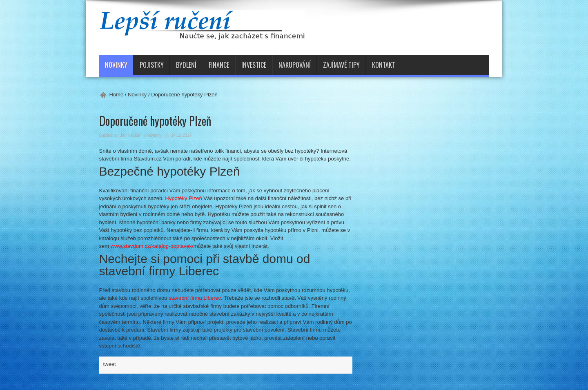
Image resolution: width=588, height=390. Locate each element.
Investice (254, 65)
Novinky (116, 65)
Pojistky (152, 65)
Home (117, 95)
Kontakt (384, 65)
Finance (219, 65)
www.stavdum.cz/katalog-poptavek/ (152, 246)
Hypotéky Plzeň (183, 198)
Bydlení (186, 65)
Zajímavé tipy (341, 65)
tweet (110, 364)
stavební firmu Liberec (195, 298)
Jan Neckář (130, 135)
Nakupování (295, 65)
